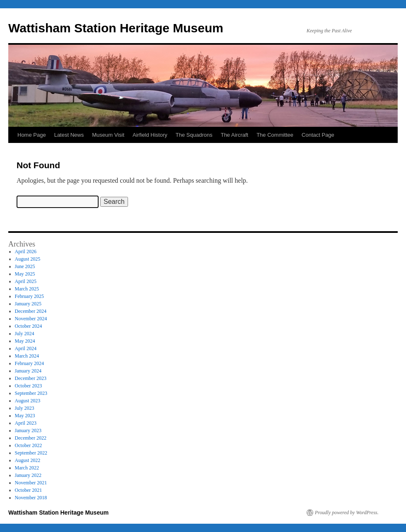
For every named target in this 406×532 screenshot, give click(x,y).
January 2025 (28, 304)
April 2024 (26, 348)
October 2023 (29, 386)
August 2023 (28, 401)
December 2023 (31, 378)
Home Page (32, 135)
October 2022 (29, 445)
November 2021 (31, 483)
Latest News (69, 135)
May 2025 (25, 274)
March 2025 (27, 289)
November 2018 (31, 498)
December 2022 (31, 438)
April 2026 (26, 251)
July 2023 (25, 408)
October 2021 (29, 490)
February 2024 (29, 363)
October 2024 (29, 326)
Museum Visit (108, 135)
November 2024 (31, 319)
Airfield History (150, 135)
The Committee (275, 135)
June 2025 (25, 266)
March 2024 (27, 356)
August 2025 (28, 259)
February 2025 (29, 296)
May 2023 (25, 416)
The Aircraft (234, 135)
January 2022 (28, 475)
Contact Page (318, 135)
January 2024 (28, 371)
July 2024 (25, 334)
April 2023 (26, 423)
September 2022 (31, 453)
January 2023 (28, 430)
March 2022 (27, 468)
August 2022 (28, 460)
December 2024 (31, 311)
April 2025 (26, 281)
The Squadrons (194, 135)
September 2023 (31, 393)
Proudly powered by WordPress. (347, 513)
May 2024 (25, 341)
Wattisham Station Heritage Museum (116, 28)
